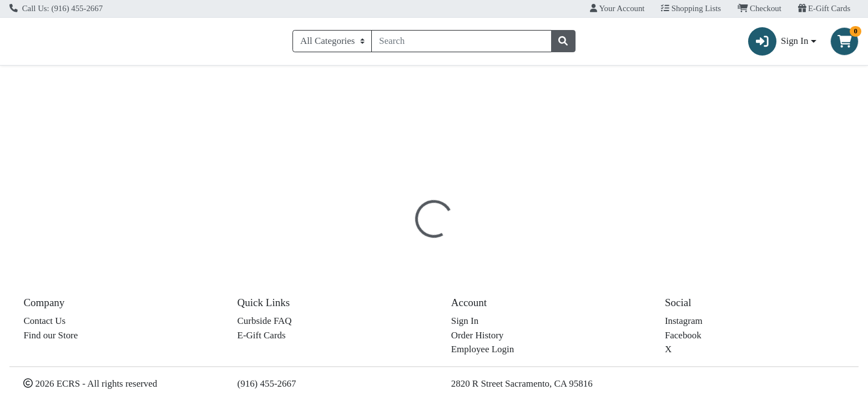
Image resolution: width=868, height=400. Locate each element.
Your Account (617, 8)
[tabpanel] (615, 316)
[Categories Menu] (332, 43)
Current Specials (50, 80)
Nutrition (440, 242)
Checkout (759, 8)
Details (392, 242)
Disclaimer (496, 242)
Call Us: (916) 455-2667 (56, 8)
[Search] (461, 43)
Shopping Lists (691, 8)
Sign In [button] (778, 44)
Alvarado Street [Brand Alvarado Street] (506, 324)
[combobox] (461, 43)
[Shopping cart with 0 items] (844, 44)
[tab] (392, 241)
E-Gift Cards (824, 8)
